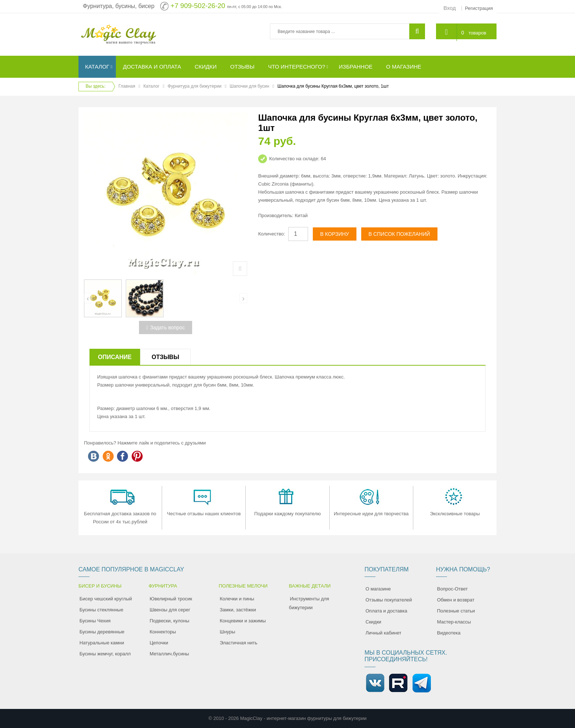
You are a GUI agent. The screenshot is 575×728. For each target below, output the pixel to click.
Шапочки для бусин (249, 86)
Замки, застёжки (238, 610)
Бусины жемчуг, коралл (105, 654)
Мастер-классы (454, 622)
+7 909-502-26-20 (198, 6)
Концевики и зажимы (243, 621)
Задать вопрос (166, 328)
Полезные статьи (456, 611)
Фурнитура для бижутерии (195, 86)
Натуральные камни (102, 643)
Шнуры (227, 632)
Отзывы (165, 357)
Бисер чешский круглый (106, 599)
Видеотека (449, 633)
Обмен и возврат (456, 600)
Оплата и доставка (387, 611)
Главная (127, 86)
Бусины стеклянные (101, 610)
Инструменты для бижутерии (309, 603)
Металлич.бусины (169, 654)
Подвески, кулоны (169, 621)
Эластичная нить (238, 643)
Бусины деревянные (102, 632)
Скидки (373, 622)
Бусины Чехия (95, 621)
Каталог (151, 86)
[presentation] (88, 298)
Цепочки (159, 643)
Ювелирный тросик (171, 599)
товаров (477, 32)
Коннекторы (163, 632)
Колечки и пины (237, 599)
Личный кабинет (384, 633)
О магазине (378, 589)
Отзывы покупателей (389, 600)
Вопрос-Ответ (453, 589)
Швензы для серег (170, 610)
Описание (115, 357)
